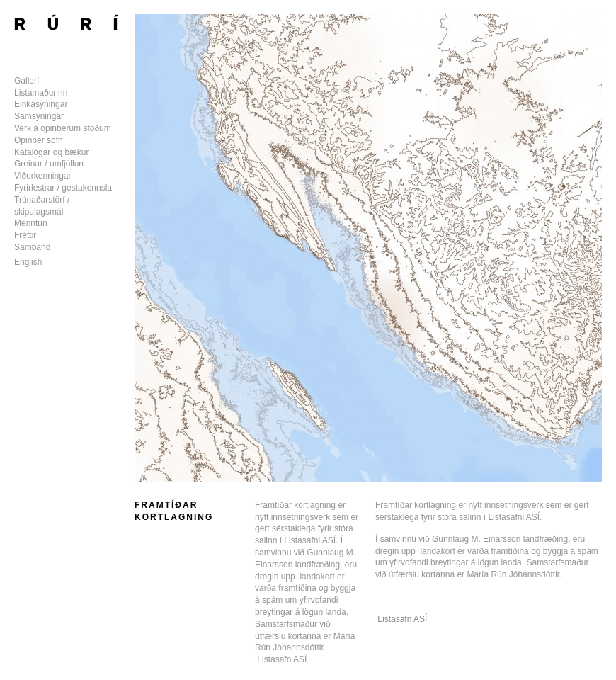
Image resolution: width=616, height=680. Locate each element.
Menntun (31, 223)
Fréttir (25, 235)
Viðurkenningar (43, 176)
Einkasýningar (41, 104)
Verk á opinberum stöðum (63, 128)
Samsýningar (39, 116)
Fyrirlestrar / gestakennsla (63, 188)
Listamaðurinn (41, 93)
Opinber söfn (39, 140)
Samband (32, 247)
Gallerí (27, 81)
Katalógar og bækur (51, 152)
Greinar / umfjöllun (49, 164)
